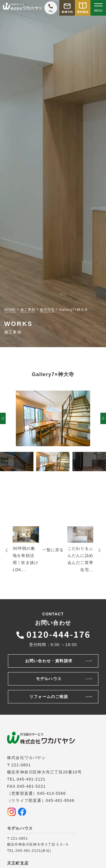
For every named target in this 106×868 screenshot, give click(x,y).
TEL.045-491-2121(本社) (29, 851)
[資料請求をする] (83, 8)
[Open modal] (98, 8)
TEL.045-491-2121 (26, 779)
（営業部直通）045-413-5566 (36, 793)
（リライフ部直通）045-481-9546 (41, 800)
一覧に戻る (53, 550)
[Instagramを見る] (12, 812)
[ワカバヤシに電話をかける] (51, 8)
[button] (3, 418)
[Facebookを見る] (22, 812)
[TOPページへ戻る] (23, 8)
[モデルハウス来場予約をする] (67, 8)
